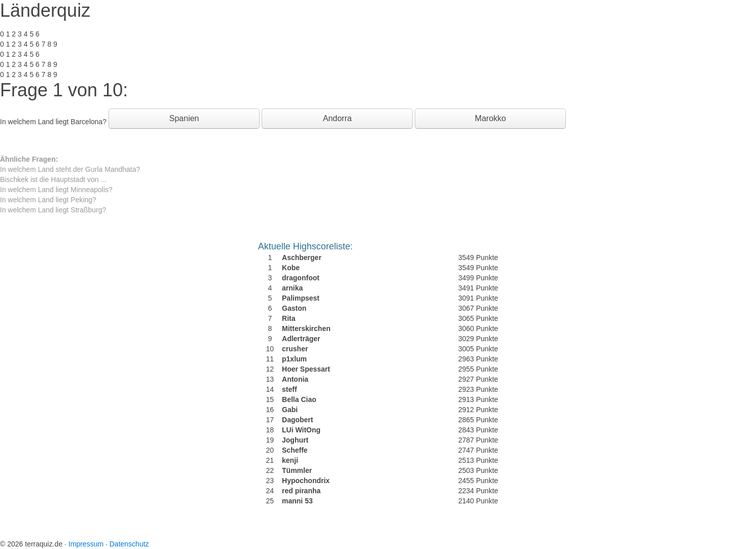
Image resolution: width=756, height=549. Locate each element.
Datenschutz (129, 544)
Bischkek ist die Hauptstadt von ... (53, 179)
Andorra (337, 118)
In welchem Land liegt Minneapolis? (56, 190)
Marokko (491, 118)
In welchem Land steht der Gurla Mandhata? (70, 169)
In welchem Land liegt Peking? (48, 200)
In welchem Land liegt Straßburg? (53, 210)
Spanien (184, 118)
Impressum (86, 544)
